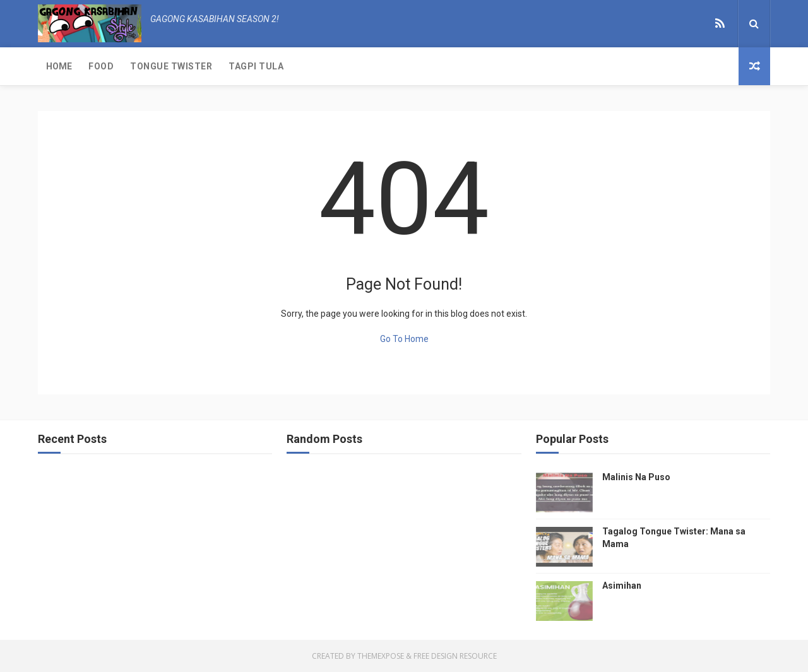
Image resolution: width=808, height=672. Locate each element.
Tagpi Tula (256, 66)
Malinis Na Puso (636, 477)
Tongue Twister (171, 66)
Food (101, 66)
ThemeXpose (381, 656)
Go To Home (404, 339)
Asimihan (622, 586)
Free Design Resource (455, 656)
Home (59, 66)
